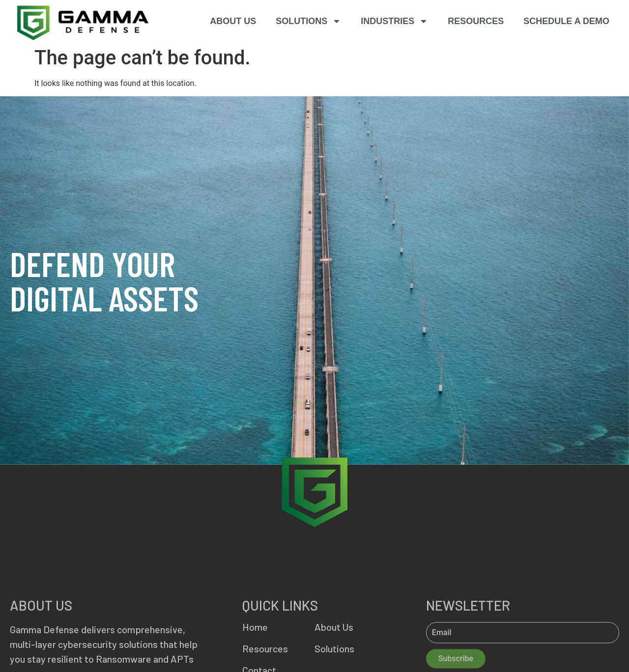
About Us (233, 21)
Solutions (308, 21)
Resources (476, 21)
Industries (394, 21)
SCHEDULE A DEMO (566, 21)
